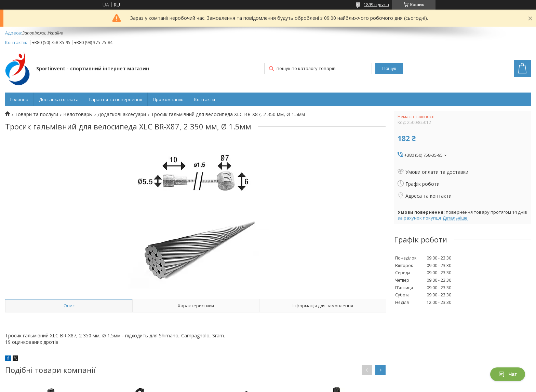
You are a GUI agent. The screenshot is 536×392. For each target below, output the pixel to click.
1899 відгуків (376, 5)
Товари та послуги (36, 114)
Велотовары (78, 114)
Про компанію (168, 99)
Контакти (205, 99)
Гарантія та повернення (116, 99)
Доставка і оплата (59, 99)
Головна (19, 99)
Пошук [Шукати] (389, 68)
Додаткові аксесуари (122, 114)
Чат (508, 374)
